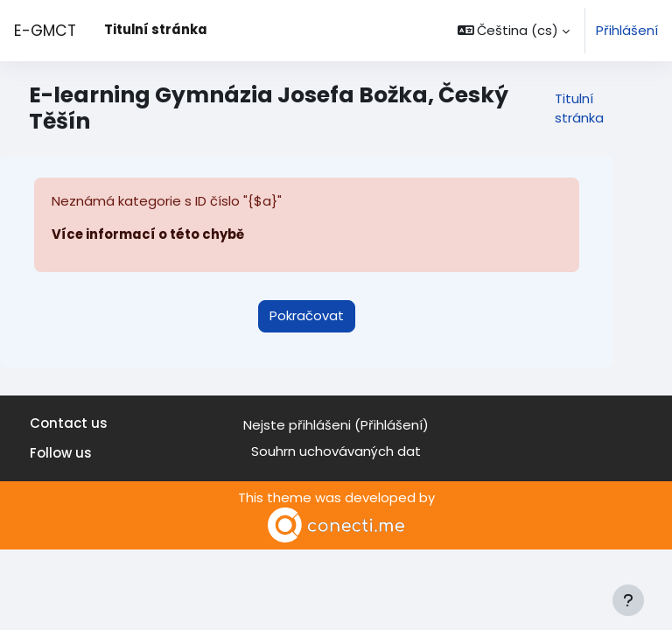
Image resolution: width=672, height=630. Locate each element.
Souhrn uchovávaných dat (336, 451)
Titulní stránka (579, 108)
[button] (514, 31)
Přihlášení (627, 30)
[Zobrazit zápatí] (628, 600)
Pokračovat (307, 315)
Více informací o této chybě (148, 234)
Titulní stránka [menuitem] (156, 29)
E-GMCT (45, 31)
